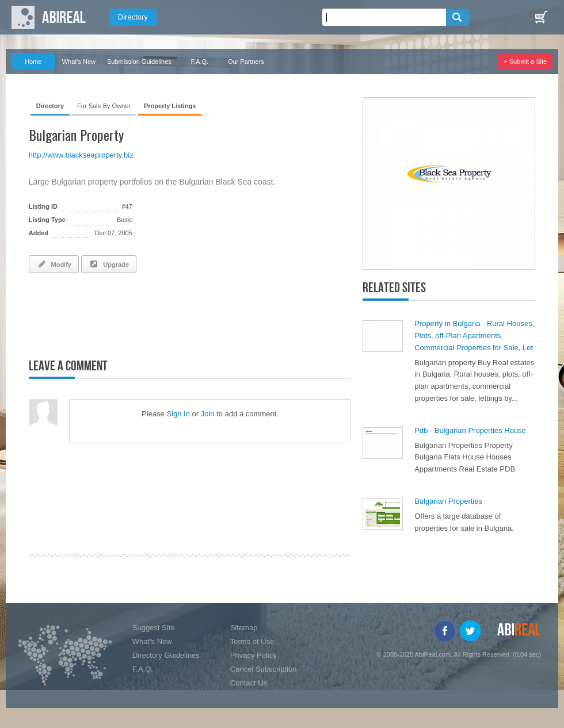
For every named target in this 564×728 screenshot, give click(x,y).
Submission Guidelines (139, 62)
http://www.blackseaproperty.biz (81, 155)
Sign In (178, 414)
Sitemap (244, 628)
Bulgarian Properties (448, 501)
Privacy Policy (254, 655)
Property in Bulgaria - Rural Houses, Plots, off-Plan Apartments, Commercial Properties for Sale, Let (474, 336)
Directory (133, 17)
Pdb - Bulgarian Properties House (470, 430)
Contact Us (249, 683)
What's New (79, 62)
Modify (54, 264)
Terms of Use (252, 641)
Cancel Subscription (264, 669)
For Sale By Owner (104, 106)
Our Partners (246, 62)
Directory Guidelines (166, 655)
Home (33, 62)
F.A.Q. (200, 62)
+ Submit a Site (525, 62)
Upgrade (109, 264)
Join (208, 414)
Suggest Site (154, 628)
